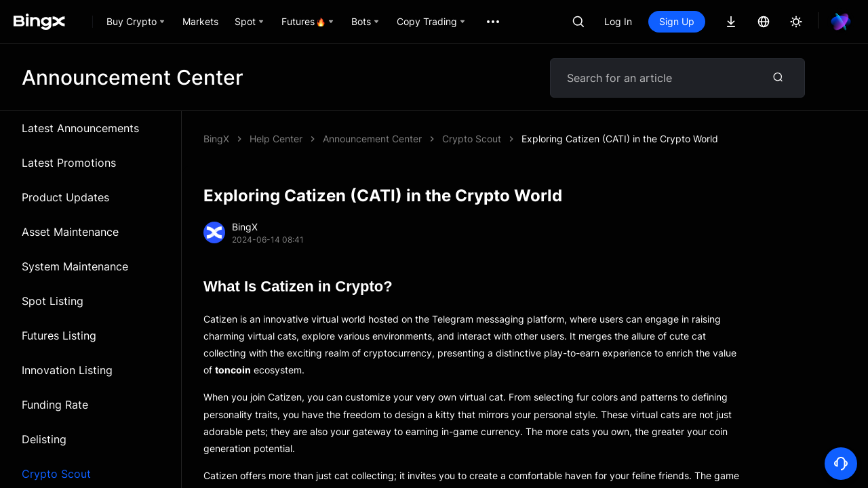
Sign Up (677, 21)
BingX (216, 139)
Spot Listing (53, 301)
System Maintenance (75, 266)
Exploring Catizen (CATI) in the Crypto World (620, 139)
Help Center (276, 139)
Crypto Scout (472, 139)
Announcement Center (372, 139)
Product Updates (65, 197)
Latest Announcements (80, 128)
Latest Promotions (69, 163)
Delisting (44, 439)
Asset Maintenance (70, 232)
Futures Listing (59, 335)
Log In (618, 21)
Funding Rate (55, 405)
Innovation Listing (67, 370)
